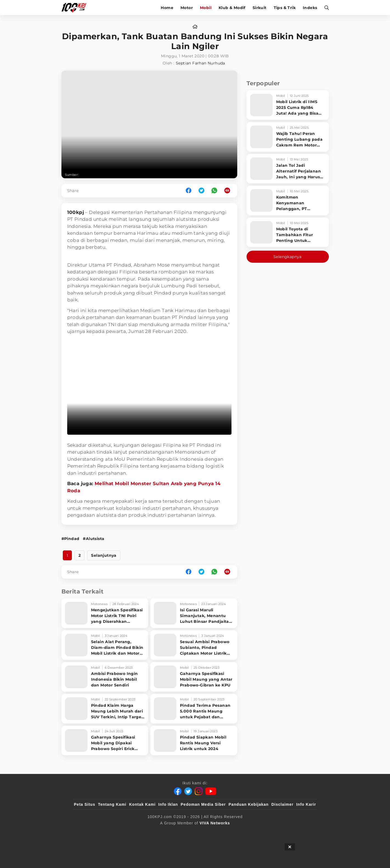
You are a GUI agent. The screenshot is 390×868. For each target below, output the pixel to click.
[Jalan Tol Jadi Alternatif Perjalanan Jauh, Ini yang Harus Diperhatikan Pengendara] (288, 169)
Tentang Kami (112, 804)
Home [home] (167, 8)
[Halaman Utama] (76, 8)
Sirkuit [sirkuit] (260, 8)
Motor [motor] (187, 8)
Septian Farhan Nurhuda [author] (200, 63)
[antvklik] (248, 832)
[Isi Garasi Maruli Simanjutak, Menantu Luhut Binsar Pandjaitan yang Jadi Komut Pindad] (194, 613)
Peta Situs (85, 804)
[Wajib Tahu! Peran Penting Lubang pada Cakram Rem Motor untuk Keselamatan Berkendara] (288, 137)
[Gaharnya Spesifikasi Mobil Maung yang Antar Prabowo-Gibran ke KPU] (194, 677)
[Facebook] (178, 791)
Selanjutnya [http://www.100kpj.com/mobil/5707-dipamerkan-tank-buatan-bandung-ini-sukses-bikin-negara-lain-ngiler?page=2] (104, 555)
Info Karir (306, 804)
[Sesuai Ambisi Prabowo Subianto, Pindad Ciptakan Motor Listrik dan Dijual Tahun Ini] (194, 645)
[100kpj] (115, 832)
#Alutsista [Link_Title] (94, 539)
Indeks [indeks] (310, 8)
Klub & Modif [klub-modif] (232, 8)
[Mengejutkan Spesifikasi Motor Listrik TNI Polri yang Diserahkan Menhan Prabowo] (105, 613)
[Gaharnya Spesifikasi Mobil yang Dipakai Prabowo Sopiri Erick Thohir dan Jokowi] (105, 740)
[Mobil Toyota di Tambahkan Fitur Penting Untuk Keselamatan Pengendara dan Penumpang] (288, 232)
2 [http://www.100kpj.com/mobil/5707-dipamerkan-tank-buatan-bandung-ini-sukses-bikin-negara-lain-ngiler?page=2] (80, 555)
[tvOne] (206, 832)
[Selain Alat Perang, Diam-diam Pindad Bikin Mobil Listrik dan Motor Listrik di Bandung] (105, 645)
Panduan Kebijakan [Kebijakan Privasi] (248, 804)
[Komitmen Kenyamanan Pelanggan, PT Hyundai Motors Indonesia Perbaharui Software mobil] (288, 200)
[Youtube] (211, 791)
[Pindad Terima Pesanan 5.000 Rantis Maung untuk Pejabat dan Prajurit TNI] (194, 709)
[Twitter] (188, 791)
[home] (195, 27)
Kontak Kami (142, 804)
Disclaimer (282, 804)
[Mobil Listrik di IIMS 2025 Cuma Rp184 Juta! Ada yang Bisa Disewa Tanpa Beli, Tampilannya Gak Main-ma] (288, 105)
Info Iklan (168, 804)
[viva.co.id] (89, 832)
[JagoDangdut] (303, 832)
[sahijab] (137, 832)
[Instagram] (199, 791)
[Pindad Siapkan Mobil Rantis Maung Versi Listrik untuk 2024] (194, 740)
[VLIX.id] (162, 832)
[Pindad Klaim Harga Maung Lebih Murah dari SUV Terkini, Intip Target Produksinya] (105, 709)
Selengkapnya (288, 257)
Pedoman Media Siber (203, 804)
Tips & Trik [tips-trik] (285, 8)
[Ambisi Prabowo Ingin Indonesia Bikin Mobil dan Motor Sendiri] (105, 677)
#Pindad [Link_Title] (70, 539)
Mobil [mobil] (206, 8)
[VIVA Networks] (215, 823)
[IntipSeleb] (275, 832)
